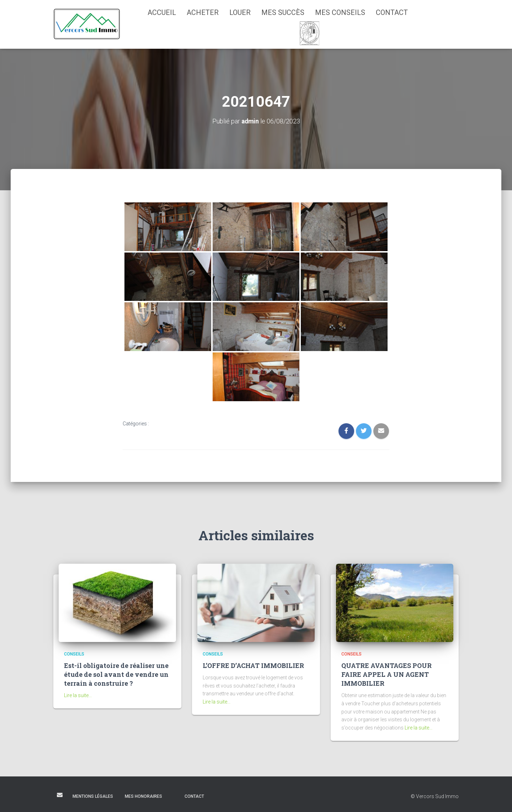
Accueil (162, 12)
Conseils (74, 654)
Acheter (203, 12)
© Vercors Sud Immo (435, 796)
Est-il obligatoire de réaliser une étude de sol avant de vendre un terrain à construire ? (116, 674)
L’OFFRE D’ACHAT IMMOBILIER (253, 665)
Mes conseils (340, 12)
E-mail (60, 795)
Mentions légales (93, 796)
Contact (392, 12)
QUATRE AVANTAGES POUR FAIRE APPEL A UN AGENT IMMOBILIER (386, 674)
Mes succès (283, 12)
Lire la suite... (78, 695)
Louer (240, 12)
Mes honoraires (143, 796)
